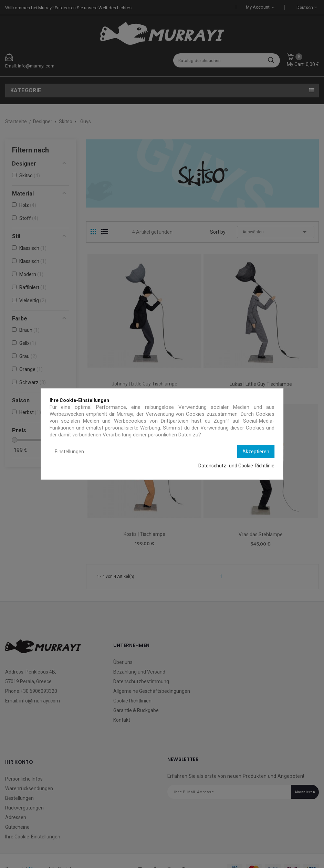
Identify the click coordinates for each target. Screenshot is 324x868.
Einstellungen (69, 452)
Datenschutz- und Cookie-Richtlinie (236, 466)
